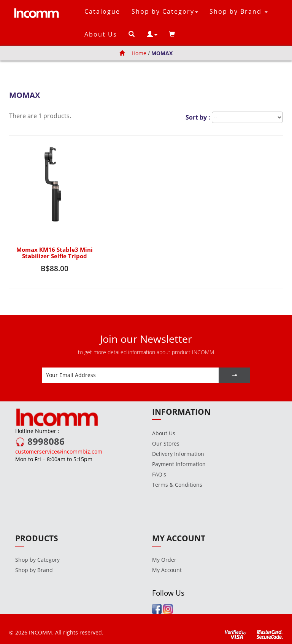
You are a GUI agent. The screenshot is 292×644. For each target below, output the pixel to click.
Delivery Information (178, 454)
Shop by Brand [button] (239, 11)
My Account (167, 570)
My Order (164, 560)
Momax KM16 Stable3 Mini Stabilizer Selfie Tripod (55, 253)
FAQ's (159, 474)
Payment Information (179, 464)
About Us (101, 34)
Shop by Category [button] (165, 11)
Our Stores (166, 443)
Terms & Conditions (177, 485)
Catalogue (102, 11)
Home (133, 53)
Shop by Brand (34, 570)
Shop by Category (37, 560)
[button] (152, 34)
